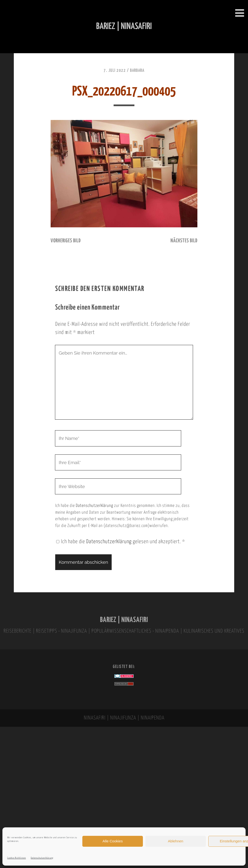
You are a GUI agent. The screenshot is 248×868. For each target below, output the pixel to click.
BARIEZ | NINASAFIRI (124, 620)
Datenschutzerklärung (42, 858)
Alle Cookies (112, 841)
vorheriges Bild (66, 241)
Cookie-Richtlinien (17, 858)
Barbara (137, 71)
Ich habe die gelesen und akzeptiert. (121, 542)
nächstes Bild (184, 241)
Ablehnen (175, 841)
